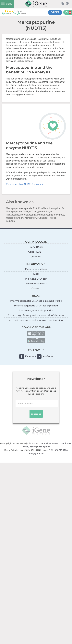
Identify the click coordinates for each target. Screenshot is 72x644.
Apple (5, 13)
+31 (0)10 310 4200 (59, 450)
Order (55, 12)
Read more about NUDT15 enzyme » (25, 184)
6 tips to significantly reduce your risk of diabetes (36, 315)
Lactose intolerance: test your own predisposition (36, 320)
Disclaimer (33, 443)
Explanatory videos (36, 269)
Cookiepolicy (44, 447)
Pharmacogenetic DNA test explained (36, 306)
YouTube (48, 356)
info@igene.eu (36, 454)
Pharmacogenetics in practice (36, 310)
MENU (9, 4)
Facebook (31, 356)
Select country (69, 3)
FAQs (36, 274)
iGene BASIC (36, 247)
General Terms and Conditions (55, 443)
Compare (36, 257)
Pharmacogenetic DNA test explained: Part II (36, 301)
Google (16, 13)
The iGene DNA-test (36, 279)
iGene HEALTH (36, 252)
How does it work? (36, 284)
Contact (36, 288)
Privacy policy (29, 447)
